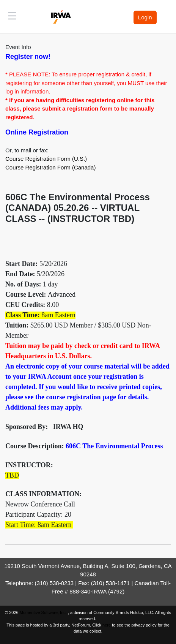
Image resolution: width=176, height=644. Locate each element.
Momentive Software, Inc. (44, 612)
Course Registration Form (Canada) (50, 167)
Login (145, 17)
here (107, 625)
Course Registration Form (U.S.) (46, 159)
